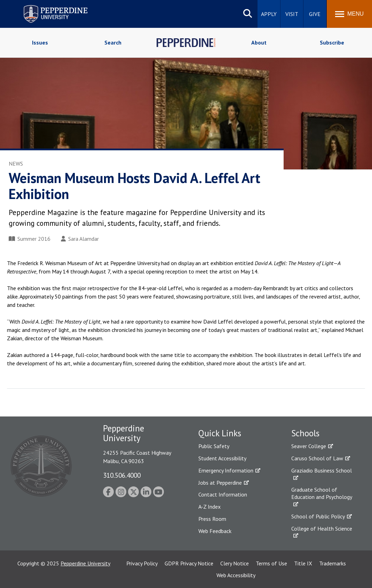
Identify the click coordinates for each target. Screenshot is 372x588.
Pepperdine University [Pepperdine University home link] (47, 6)
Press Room (212, 519)
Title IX (303, 563)
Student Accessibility (222, 458)
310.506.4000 (122, 475)
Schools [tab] (305, 433)
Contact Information (223, 494)
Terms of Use (271, 563)
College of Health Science (322, 529)
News (16, 164)
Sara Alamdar (80, 239)
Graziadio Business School (322, 470)
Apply (269, 14)
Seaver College (309, 446)
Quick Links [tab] (220, 433)
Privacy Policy (142, 563)
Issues (40, 42)
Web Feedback (215, 531)
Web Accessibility (236, 575)
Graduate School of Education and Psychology (322, 493)
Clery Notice (235, 563)
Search (113, 42)
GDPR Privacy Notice (189, 563)
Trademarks (333, 563)
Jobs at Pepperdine (220, 483)
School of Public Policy (318, 516)
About (259, 42)
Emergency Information (226, 470)
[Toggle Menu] (349, 14)
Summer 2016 (30, 239)
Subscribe (332, 42)
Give (315, 14)
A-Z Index (209, 507)
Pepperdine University (85, 563)
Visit (292, 14)
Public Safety (214, 446)
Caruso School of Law (317, 458)
